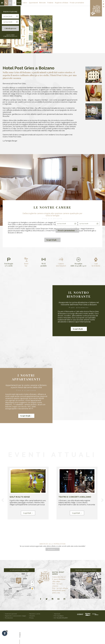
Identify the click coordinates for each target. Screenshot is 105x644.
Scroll (20, 636)
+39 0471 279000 (10, 35)
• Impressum (57, 614)
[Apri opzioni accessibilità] (5, 633)
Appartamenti (33, 3)
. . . (28, 492)
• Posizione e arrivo (34, 614)
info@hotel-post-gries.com (10, 36)
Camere (25, 3)
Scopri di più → (52, 240)
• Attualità (31, 616)
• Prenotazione (8, 618)
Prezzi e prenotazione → (67, 230)
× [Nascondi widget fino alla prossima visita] (7, 631)
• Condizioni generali (10, 614)
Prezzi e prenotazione (77, 3)
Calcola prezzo (10, 28)
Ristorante (43, 3)
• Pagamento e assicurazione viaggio (15, 616)
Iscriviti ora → (53, 549)
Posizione (50, 3)
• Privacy (31, 618)
